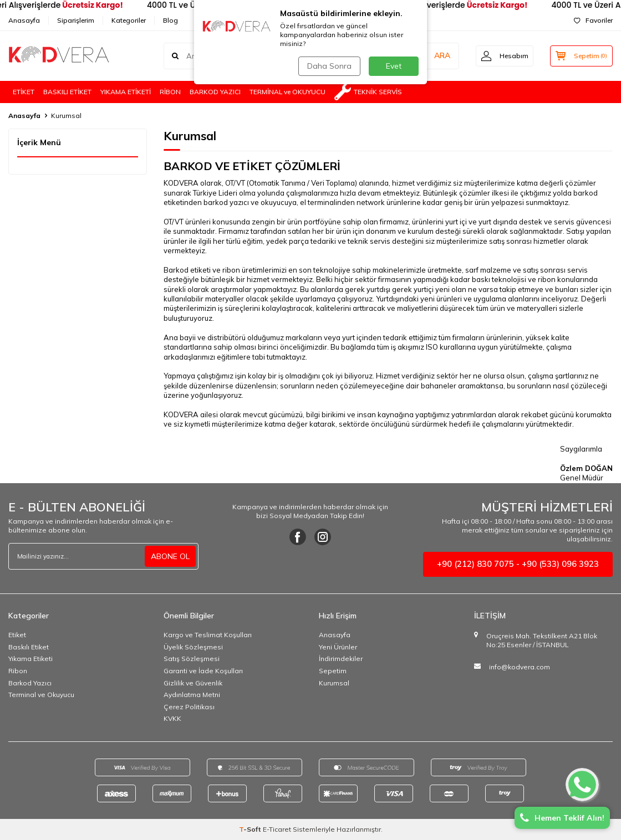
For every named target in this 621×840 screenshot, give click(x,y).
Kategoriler (129, 20)
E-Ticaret (277, 829)
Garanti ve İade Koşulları (203, 671)
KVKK (172, 718)
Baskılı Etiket (29, 647)
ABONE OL (170, 556)
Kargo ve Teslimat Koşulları (208, 635)
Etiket (17, 635)
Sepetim (333, 671)
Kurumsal (334, 683)
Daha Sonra (329, 66)
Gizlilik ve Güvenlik (193, 683)
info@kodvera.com (520, 667)
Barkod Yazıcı (30, 683)
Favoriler (593, 20)
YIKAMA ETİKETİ (126, 92)
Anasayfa (24, 20)
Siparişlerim (76, 20)
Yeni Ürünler (338, 647)
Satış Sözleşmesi (192, 659)
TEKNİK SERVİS (368, 92)
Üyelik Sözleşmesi (193, 647)
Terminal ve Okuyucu (41, 695)
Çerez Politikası (189, 707)
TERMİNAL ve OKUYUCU (287, 92)
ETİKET (24, 92)
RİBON (170, 92)
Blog (170, 20)
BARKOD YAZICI (215, 92)
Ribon (18, 671)
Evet (394, 66)
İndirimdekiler (341, 659)
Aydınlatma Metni (192, 695)
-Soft (251, 829)
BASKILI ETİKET (67, 92)
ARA (439, 55)
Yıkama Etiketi (30, 659)
